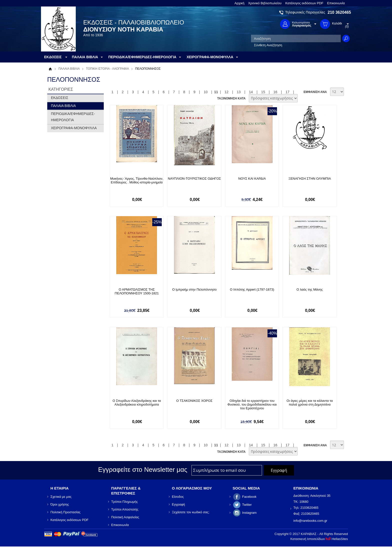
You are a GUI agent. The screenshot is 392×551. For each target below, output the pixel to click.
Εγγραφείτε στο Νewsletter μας (143, 470)
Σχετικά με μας (61, 497)
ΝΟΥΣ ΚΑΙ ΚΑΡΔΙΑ (252, 179)
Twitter (247, 505)
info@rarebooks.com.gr (310, 521)
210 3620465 (339, 12)
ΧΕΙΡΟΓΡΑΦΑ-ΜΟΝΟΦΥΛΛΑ (74, 128)
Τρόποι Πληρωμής (125, 502)
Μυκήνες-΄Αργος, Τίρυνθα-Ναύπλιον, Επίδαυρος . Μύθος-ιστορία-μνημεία (137, 180)
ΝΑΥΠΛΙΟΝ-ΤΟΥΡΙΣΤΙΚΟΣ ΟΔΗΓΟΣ (194, 179)
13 (239, 92)
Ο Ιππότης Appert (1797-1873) (252, 289)
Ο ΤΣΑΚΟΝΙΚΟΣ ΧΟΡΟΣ (194, 401)
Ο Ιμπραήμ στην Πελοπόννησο (194, 289)
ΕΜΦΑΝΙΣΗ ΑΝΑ (315, 92)
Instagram (249, 513)
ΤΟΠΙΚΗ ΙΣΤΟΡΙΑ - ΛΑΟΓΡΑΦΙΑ (107, 69)
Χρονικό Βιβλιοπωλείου (265, 3)
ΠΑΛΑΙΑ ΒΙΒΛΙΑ (69, 69)
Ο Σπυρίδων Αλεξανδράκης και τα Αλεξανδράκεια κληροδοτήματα (137, 403)
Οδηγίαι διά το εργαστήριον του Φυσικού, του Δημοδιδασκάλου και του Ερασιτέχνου (252, 404)
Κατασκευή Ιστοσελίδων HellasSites (319, 539)
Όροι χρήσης (60, 504)
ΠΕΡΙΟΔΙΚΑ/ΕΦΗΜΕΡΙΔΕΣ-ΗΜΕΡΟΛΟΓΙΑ (73, 117)
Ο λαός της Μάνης (310, 289)
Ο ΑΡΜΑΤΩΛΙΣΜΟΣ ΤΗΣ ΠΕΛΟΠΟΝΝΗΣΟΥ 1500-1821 (137, 291)
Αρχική (239, 3)
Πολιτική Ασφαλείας (125, 517)
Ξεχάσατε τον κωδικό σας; (191, 512)
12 (226, 92)
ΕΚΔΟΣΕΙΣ (60, 98)
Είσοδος (178, 497)
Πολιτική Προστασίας (65, 512)
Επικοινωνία (336, 3)
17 (287, 92)
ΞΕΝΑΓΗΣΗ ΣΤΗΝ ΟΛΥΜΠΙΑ (310, 179)
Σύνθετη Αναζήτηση (268, 45)
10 (206, 92)
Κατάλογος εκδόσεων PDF (304, 3)
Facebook (249, 497)
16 (275, 92)
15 (263, 92)
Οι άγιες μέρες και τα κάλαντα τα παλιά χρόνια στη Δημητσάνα (310, 403)
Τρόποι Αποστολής (125, 509)
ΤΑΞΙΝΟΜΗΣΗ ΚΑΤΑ (231, 98)
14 (251, 92)
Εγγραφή (178, 504)
